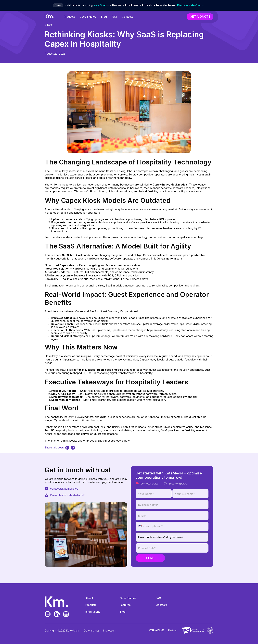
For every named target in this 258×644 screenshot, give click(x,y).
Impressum (110, 631)
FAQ (114, 17)
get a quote (200, 17)
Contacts (127, 17)
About (89, 598)
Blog (104, 17)
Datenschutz (91, 631)
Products (69, 17)
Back (49, 25)
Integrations (93, 612)
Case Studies (88, 17)
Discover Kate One (191, 5)
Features (125, 605)
